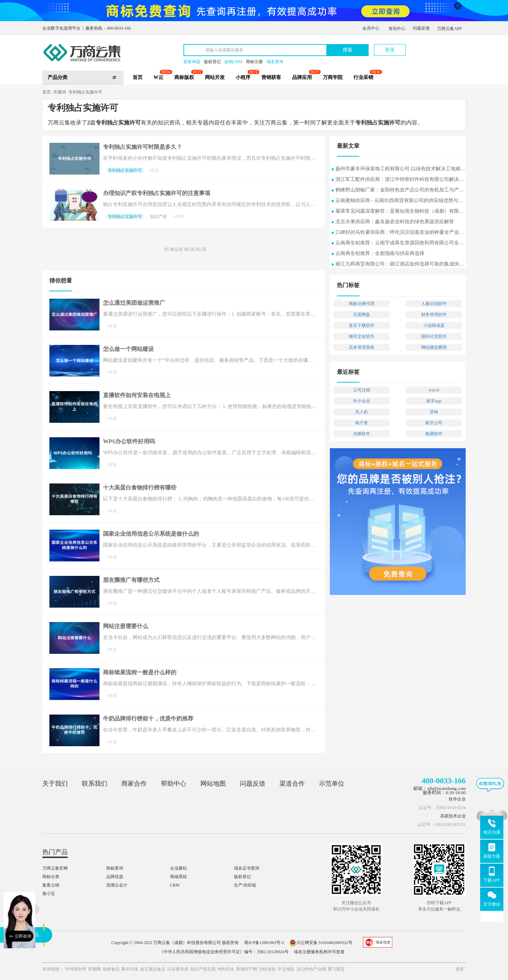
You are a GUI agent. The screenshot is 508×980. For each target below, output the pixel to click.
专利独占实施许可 (85, 92)
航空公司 (434, 423)
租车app (434, 401)
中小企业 (362, 401)
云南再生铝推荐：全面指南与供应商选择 (380, 253)
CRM (175, 885)
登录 (390, 50)
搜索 (347, 50)
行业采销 (363, 77)
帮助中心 (174, 784)
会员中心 (371, 28)
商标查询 (115, 868)
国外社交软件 (434, 336)
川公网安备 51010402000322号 (321, 943)
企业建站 (179, 868)
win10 (434, 390)
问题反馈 (421, 28)
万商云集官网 (55, 868)
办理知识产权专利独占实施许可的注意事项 (157, 193)
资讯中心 (397, 29)
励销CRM (233, 62)
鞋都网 (95, 969)
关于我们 (55, 784)
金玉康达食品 (153, 969)
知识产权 (158, 217)
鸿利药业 (226, 969)
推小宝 (49, 894)
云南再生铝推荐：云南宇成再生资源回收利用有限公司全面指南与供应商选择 (400, 244)
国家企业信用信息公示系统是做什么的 (151, 534)
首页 (138, 77)
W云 (158, 77)
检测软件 (434, 434)
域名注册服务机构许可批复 (319, 952)
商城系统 (179, 877)
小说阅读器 (434, 325)
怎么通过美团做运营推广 (134, 303)
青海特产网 (247, 969)
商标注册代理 (362, 304)
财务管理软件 (434, 315)
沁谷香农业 (178, 969)
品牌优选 (115, 877)
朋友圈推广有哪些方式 (131, 580)
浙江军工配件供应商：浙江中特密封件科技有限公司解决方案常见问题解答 (400, 180)
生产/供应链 (245, 885)
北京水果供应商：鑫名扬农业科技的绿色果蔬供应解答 (395, 222)
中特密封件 (76, 969)
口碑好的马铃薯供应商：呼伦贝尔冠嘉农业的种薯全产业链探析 (400, 233)
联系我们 (95, 784)
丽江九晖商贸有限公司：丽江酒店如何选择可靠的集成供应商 (400, 265)
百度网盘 (362, 315)
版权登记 (212, 62)
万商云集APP (449, 29)
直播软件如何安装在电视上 (137, 395)
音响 (434, 412)
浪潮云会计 (117, 885)
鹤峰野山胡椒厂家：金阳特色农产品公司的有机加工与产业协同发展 (400, 191)
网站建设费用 (434, 347)
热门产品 (55, 852)
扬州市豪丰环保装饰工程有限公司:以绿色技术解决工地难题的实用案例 (400, 169)
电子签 (362, 423)
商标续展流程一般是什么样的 (140, 672)
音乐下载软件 (362, 325)
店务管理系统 (362, 347)
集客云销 (51, 885)
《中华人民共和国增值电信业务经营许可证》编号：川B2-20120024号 (224, 952)
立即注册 (433, 46)
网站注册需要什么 (126, 626)
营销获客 (271, 77)
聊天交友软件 (362, 336)
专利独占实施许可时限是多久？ (143, 147)
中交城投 (286, 969)
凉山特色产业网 (311, 969)
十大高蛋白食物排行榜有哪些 (140, 488)
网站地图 (213, 784)
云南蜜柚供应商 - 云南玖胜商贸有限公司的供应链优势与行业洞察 (399, 201)
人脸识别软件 (434, 304)
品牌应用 (302, 77)
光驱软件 (362, 434)
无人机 (362, 412)
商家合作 (134, 784)
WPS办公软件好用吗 (129, 441)
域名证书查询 (247, 868)
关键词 (60, 92)
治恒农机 (267, 969)
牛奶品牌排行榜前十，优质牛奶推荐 (148, 719)
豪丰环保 (130, 969)
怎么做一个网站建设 (128, 349)
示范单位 (332, 784)
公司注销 (362, 390)
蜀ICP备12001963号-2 (264, 943)
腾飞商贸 (336, 969)
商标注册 (254, 62)
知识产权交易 (203, 969)
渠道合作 (292, 784)
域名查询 (275, 62)
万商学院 (333, 77)
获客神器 (192, 62)
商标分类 (51, 877)
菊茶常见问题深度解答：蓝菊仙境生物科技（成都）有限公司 (400, 212)
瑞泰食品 (111, 969)
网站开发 (215, 77)
